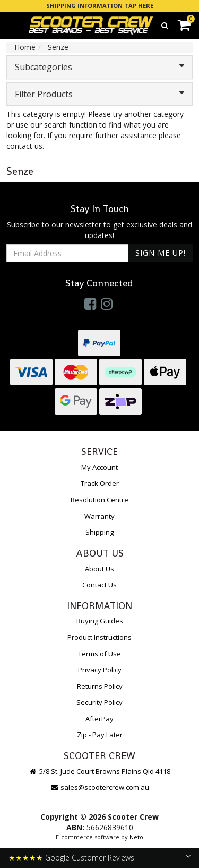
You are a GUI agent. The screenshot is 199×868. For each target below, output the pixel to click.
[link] (90, 304)
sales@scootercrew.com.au (99, 787)
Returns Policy (100, 686)
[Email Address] (68, 253)
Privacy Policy (100, 670)
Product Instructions (99, 637)
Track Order (100, 483)
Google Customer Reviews (90, 858)
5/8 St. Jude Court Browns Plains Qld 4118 (99, 771)
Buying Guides (100, 621)
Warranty (99, 516)
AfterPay (99, 719)
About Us (99, 569)
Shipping (99, 532)
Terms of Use (99, 654)
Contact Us (99, 585)
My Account (99, 467)
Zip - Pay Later (100, 735)
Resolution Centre (99, 500)
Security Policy (99, 702)
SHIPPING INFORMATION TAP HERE (100, 6)
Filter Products (99, 94)
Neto (136, 837)
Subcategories (99, 67)
